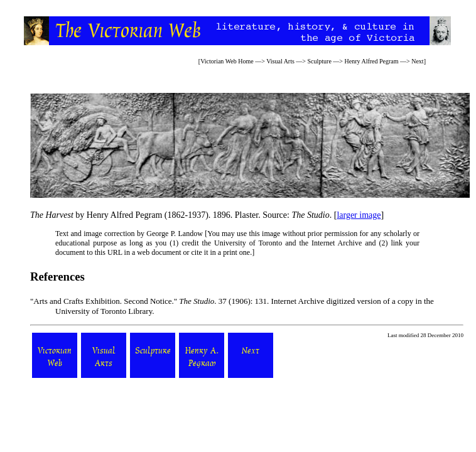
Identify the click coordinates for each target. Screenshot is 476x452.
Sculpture (320, 61)
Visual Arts (280, 61)
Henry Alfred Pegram (371, 61)
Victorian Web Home (227, 61)
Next (417, 61)
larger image (359, 215)
